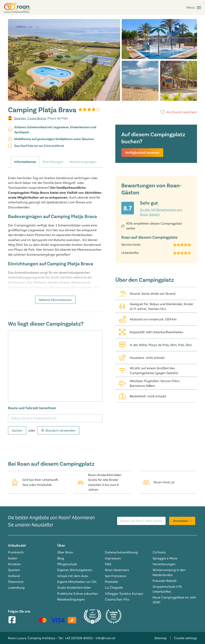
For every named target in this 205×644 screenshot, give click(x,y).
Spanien (20, 118)
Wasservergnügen (83, 162)
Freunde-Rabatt (165, 581)
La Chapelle (114, 587)
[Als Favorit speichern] (178, 112)
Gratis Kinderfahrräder (74, 587)
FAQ (108, 564)
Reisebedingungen (71, 599)
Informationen (25, 162)
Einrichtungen (53, 162)
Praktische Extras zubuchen (78, 594)
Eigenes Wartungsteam (75, 570)
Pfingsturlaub (67, 564)
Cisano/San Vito (117, 599)
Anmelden (182, 521)
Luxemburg (16, 587)
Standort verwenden (58, 430)
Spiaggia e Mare (165, 558)
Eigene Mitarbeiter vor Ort (77, 582)
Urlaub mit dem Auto (73, 576)
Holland (14, 576)
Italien (13, 558)
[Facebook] (12, 620)
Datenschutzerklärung (121, 552)
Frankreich (16, 552)
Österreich (16, 582)
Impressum (113, 558)
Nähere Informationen (55, 300)
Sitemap (161, 638)
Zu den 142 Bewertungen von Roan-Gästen (161, 212)
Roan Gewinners (117, 570)
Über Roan (65, 552)
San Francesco (116, 576)
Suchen (17, 430)
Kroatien (14, 564)
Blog (61, 558)
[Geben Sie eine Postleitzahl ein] (55, 418)
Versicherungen (164, 564)
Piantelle (111, 582)
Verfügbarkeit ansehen (142, 152)
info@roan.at (106, 638)
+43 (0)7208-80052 (79, 638)
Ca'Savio (159, 552)
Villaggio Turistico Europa (124, 594)
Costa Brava (37, 118)
